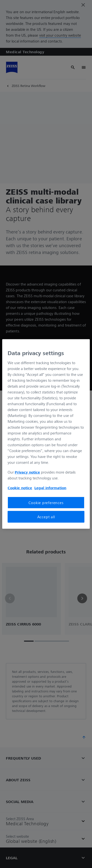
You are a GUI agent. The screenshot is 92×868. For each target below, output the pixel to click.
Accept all (46, 517)
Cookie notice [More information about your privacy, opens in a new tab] (20, 487)
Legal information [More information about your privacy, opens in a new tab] (50, 487)
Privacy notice (27, 472)
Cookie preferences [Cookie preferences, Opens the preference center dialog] (46, 502)
